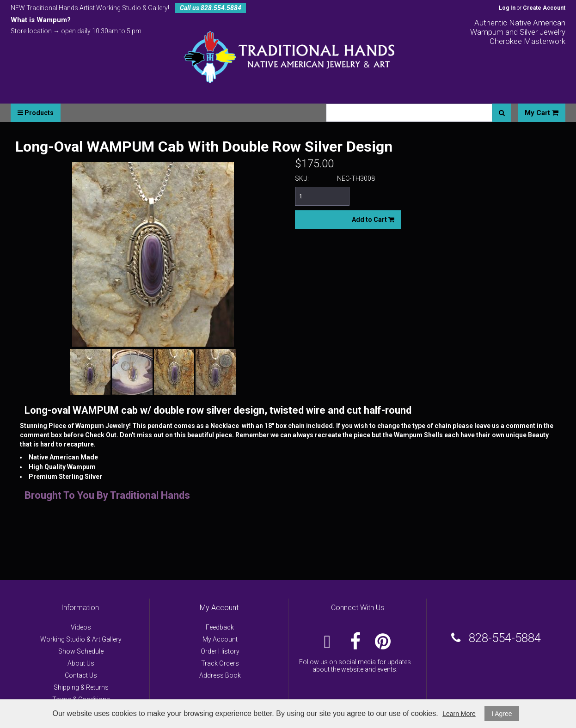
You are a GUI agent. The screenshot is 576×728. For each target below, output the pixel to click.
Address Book (220, 675)
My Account (220, 639)
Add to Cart (373, 220)
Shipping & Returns (81, 687)
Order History (220, 651)
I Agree (502, 714)
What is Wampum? (41, 20)
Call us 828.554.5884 (211, 8)
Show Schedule (81, 651)
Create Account (544, 8)
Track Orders (220, 663)
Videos (81, 627)
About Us (81, 663)
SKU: (302, 178)
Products (36, 113)
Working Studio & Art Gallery (81, 639)
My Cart (542, 113)
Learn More (459, 714)
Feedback (220, 627)
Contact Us (81, 675)
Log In (507, 8)
